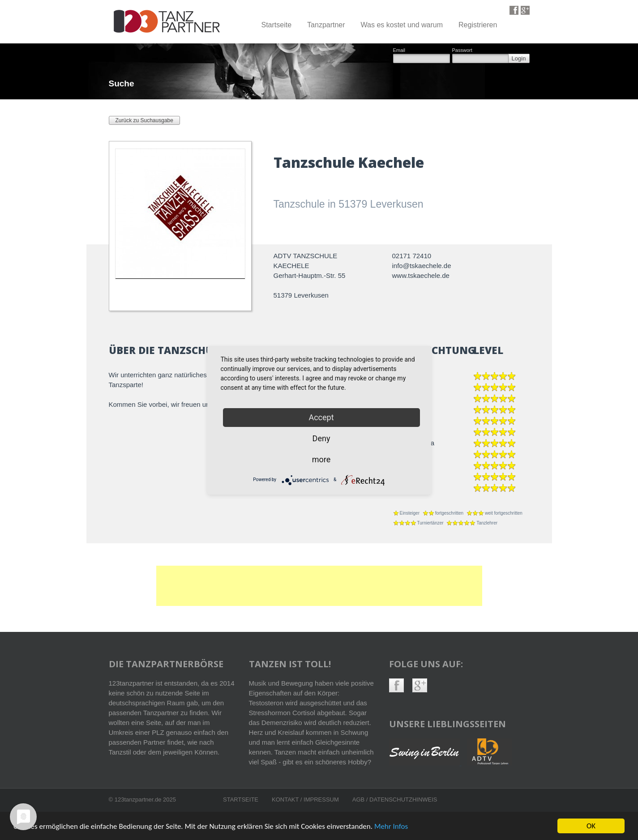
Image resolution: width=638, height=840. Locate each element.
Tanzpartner (326, 25)
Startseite (276, 25)
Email (399, 50)
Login (519, 58)
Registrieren (478, 25)
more (321, 459)
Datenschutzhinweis (403, 799)
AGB (359, 799)
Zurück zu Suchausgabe (144, 120)
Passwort (462, 50)
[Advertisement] (319, 586)
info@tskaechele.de (422, 266)
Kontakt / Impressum (305, 799)
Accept (321, 417)
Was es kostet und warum (402, 25)
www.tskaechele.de (421, 275)
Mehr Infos (391, 827)
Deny (321, 438)
